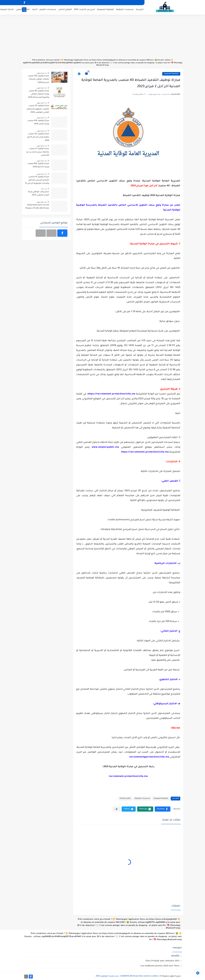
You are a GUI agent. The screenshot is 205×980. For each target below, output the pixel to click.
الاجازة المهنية (7, 10)
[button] (163, 809)
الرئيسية (140, 10)
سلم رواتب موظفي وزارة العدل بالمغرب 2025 (39, 193)
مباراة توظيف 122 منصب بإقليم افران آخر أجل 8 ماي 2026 (38, 137)
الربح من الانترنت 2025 (84, 10)
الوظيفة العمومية (106, 10)
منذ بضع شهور (42, 73)
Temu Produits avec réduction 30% (162, 961)
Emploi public (125, 798)
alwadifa (175, 956)
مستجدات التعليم (48, 10)
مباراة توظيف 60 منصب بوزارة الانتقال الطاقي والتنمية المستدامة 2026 (39, 94)
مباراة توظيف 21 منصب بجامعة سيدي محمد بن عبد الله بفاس (38, 152)
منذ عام (44, 189)
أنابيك (35, 10)
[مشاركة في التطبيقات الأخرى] (117, 809)
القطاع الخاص (65, 10)
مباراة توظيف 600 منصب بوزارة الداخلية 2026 (38, 165)
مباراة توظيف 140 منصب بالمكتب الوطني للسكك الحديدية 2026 (38, 79)
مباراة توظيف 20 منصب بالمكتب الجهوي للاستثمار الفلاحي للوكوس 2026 (38, 109)
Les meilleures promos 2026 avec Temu (160, 966)
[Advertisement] (103, 38)
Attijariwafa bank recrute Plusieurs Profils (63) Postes (37, 207)
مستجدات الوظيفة (125, 10)
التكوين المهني (23, 10)
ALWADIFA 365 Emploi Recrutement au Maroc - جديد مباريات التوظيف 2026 (128, 976)
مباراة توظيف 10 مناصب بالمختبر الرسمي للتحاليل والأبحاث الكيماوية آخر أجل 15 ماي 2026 (37, 181)
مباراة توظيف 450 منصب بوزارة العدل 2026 (38, 122)
